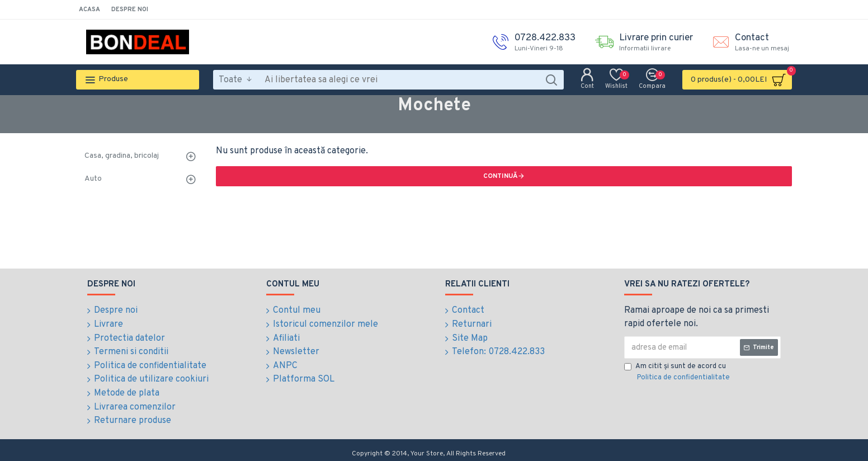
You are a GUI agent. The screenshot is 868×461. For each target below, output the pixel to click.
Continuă (501, 176)
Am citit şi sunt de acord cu (678, 373)
